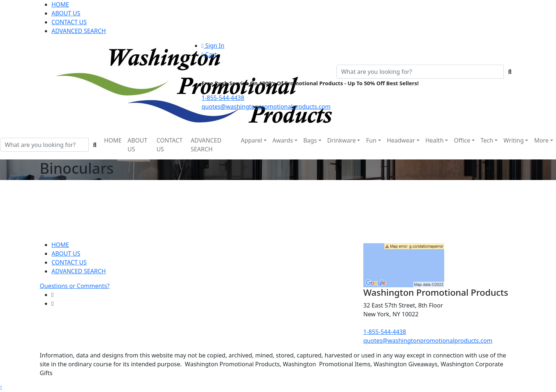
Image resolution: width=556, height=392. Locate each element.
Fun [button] (371, 140)
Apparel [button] (252, 140)
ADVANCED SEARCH (79, 31)
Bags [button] (310, 140)
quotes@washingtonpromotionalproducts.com (266, 107)
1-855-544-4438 (223, 98)
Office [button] (462, 140)
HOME (60, 4)
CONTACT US (69, 22)
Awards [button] (283, 140)
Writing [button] (514, 140)
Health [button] (435, 140)
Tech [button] (487, 140)
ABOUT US (66, 13)
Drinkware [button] (342, 140)
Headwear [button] (401, 140)
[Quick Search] (420, 72)
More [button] (541, 140)
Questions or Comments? (75, 286)
